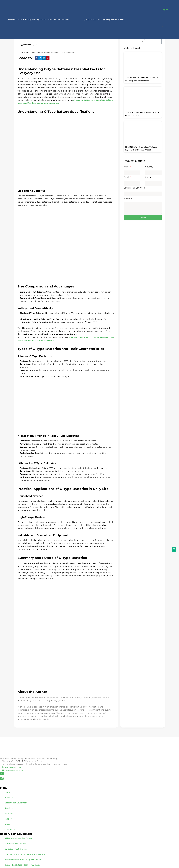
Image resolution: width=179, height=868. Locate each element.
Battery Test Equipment (16, 803)
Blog (30, 52)
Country (149, 167)
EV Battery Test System (16, 849)
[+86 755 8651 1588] (92, 20)
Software (9, 814)
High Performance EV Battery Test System (25, 854)
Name (127, 167)
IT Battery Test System (15, 844)
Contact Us (10, 830)
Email (127, 177)
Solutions (9, 808)
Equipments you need (134, 188)
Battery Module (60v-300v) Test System (23, 860)
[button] (149, 27)
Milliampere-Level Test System (19, 838)
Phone (148, 177)
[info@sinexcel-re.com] (113, 20)
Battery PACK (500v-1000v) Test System (23, 865)
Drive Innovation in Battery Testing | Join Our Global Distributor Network (39, 20)
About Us (9, 797)
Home (23, 52)
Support (8, 819)
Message (128, 198)
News (7, 824)
